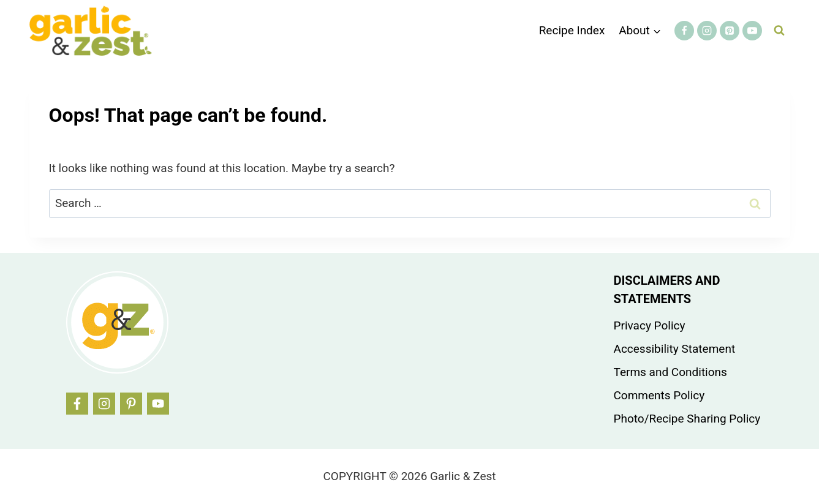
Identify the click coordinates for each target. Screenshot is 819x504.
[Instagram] (707, 31)
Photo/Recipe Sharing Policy (687, 419)
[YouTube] (752, 31)
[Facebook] (684, 31)
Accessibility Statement (675, 349)
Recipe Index (572, 30)
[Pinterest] (730, 31)
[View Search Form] (779, 31)
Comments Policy (659, 395)
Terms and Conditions (670, 372)
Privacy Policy (650, 325)
